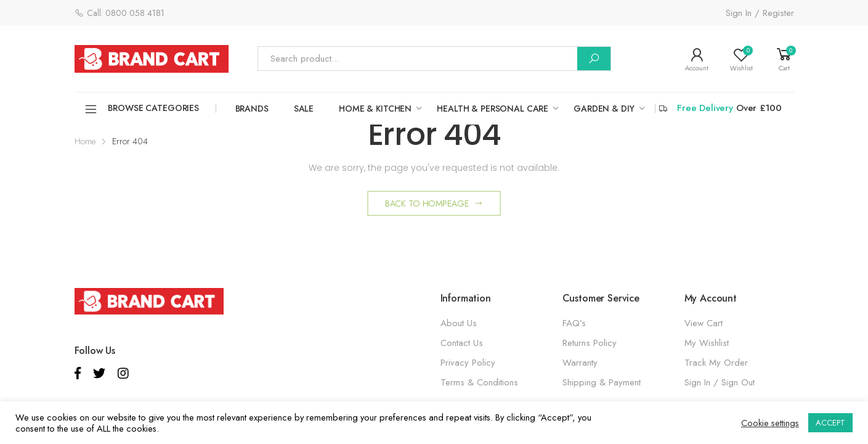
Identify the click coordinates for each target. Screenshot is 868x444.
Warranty (580, 363)
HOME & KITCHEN (375, 109)
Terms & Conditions (479, 382)
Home (85, 141)
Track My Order (716, 363)
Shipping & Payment (602, 382)
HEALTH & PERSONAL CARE (493, 109)
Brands (252, 109)
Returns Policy (590, 343)
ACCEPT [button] (830, 423)
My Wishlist (707, 343)
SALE (304, 109)
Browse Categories (142, 109)
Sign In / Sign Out (720, 382)
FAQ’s (574, 323)
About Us (459, 323)
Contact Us (462, 343)
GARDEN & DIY (604, 109)
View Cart (704, 323)
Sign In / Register (760, 13)
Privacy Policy (468, 363)
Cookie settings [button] (770, 423)
